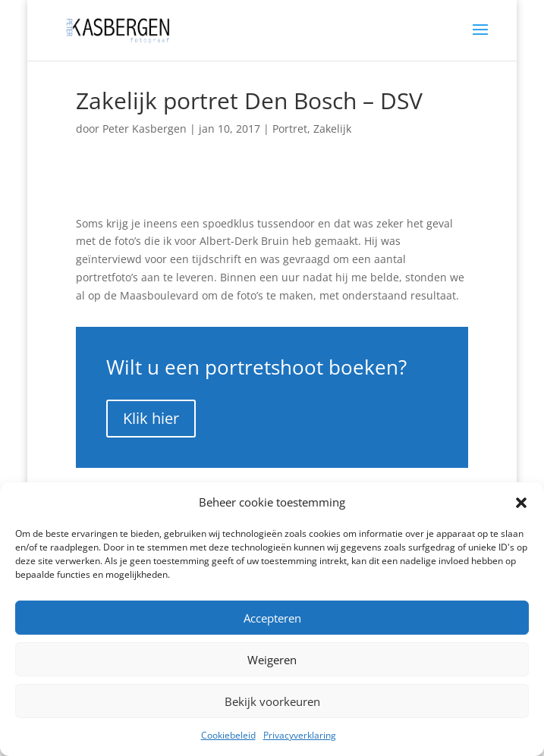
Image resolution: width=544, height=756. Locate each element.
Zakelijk (332, 129)
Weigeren (272, 660)
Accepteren (272, 618)
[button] (521, 503)
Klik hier (151, 418)
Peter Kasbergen (145, 129)
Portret (290, 129)
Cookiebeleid (228, 735)
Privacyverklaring (300, 735)
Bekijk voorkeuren (272, 701)
